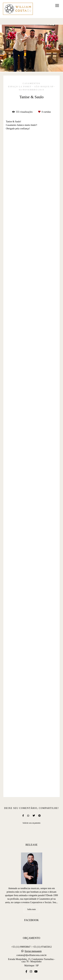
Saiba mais (32, 892)
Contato (32, 965)
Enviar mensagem (33, 934)
